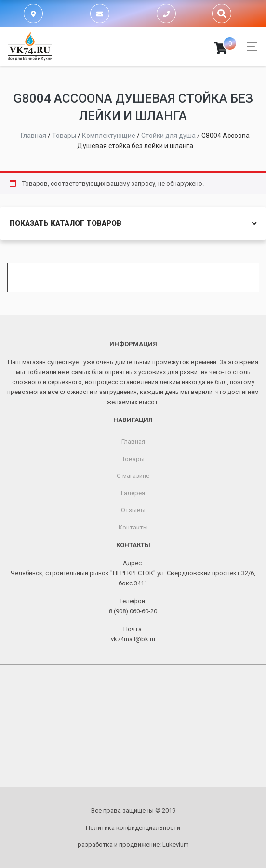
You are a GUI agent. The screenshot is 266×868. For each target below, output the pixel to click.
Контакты (133, 527)
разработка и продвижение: (133, 845)
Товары (133, 459)
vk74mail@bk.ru (133, 639)
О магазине (133, 476)
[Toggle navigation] (249, 47)
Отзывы (133, 510)
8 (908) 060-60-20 (133, 611)
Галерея (133, 493)
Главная (133, 441)
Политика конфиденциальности (133, 828)
